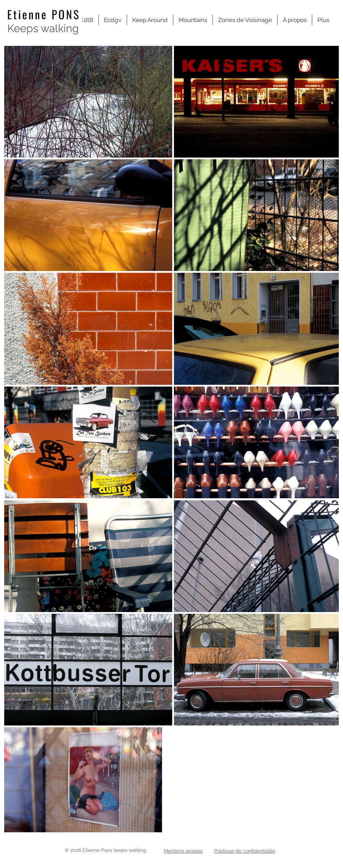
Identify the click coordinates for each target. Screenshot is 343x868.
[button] (245, 20)
